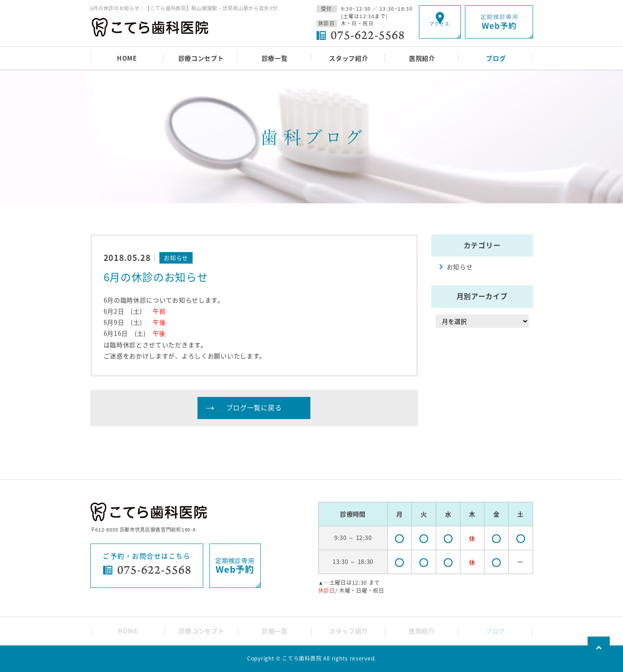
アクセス (440, 29)
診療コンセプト (201, 58)
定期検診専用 (235, 566)
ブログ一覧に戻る (254, 408)
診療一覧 (275, 58)
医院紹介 (422, 58)
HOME (127, 58)
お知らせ (460, 267)
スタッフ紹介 (348, 58)
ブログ (496, 58)
